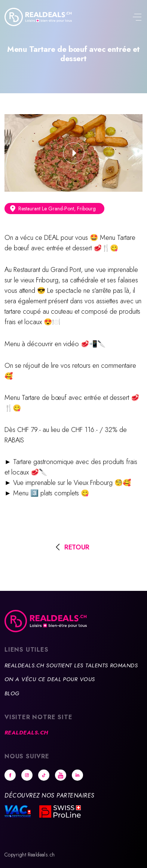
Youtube (61, 775)
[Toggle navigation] (137, 18)
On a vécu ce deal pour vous (50, 679)
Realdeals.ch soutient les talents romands (71, 665)
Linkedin (77, 775)
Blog (12, 693)
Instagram (27, 775)
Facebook (10, 775)
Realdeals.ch (26, 733)
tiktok (44, 775)
